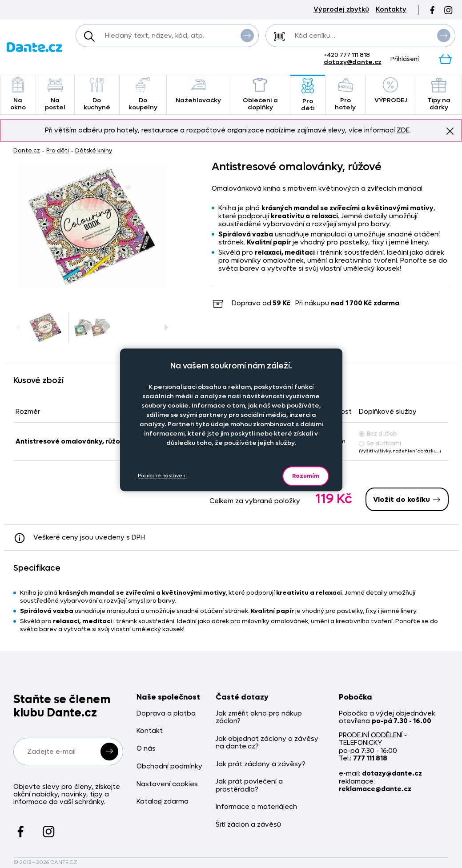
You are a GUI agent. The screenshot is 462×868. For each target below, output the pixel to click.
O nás (146, 749)
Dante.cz (27, 150)
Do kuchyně (97, 94)
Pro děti (308, 95)
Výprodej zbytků (341, 10)
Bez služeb (378, 434)
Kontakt (150, 731)
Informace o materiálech (256, 807)
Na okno (18, 94)
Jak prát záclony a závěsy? (261, 764)
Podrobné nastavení (162, 476)
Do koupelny (143, 94)
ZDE (403, 130)
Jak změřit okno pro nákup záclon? (259, 718)
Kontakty (391, 10)
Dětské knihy (94, 150)
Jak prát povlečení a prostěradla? (249, 786)
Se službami (380, 443)
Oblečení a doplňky (260, 94)
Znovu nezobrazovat (450, 131)
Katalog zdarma (163, 802)
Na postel (55, 94)
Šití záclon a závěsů (248, 825)
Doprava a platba (166, 714)
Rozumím (306, 476)
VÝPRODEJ (391, 91)
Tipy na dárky (439, 94)
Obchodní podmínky (169, 766)
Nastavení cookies (167, 784)
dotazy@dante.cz (353, 62)
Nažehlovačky (198, 91)
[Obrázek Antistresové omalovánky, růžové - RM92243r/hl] (92, 227)
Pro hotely (345, 94)
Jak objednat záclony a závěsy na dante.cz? (267, 743)
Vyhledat (247, 35)
